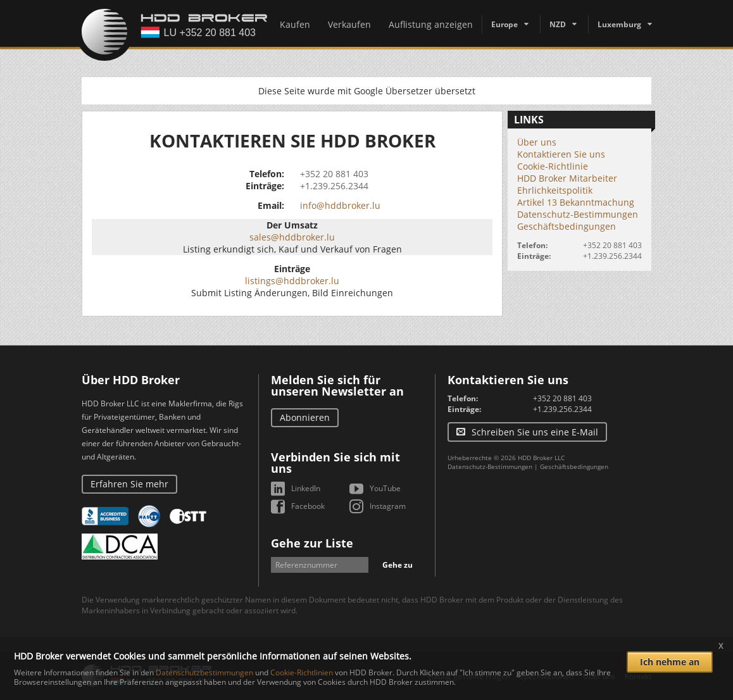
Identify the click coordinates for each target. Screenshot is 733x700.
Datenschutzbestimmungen (204, 672)
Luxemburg (619, 24)
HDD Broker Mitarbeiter (567, 178)
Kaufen (295, 24)
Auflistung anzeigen (431, 24)
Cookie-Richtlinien (302, 672)
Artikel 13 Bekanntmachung (576, 202)
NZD (558, 24)
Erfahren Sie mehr (129, 484)
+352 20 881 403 (334, 174)
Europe (504, 24)
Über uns (537, 142)
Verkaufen (349, 24)
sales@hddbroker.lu (292, 237)
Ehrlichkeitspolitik (555, 190)
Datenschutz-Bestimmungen (578, 214)
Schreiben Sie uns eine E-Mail (535, 432)
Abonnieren (305, 417)
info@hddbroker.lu (340, 205)
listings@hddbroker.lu (292, 281)
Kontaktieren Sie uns (561, 154)
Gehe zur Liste (312, 543)
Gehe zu (398, 565)
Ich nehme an (670, 662)
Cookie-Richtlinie (553, 166)
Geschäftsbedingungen (567, 226)
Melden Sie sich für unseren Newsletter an (337, 385)
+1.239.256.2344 (334, 186)
